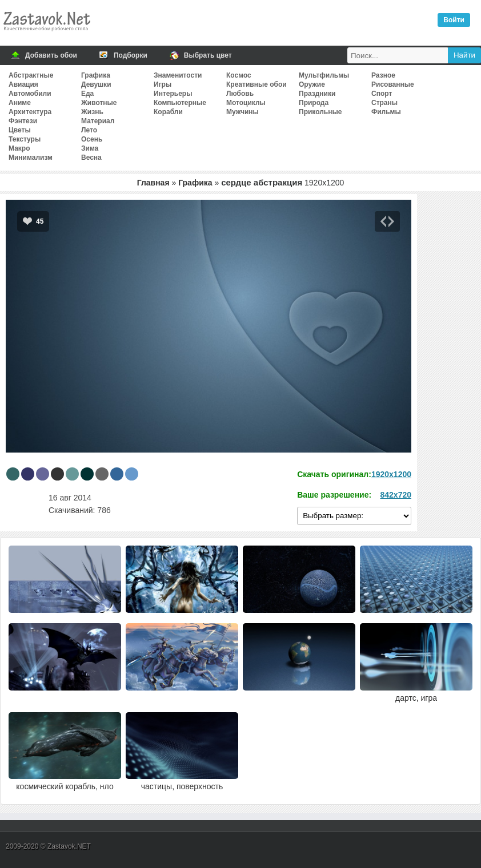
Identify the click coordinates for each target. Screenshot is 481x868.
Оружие (312, 84)
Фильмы (386, 112)
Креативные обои (256, 84)
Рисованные (393, 84)
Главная (153, 183)
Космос (239, 75)
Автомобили (30, 94)
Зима (90, 148)
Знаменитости (178, 75)
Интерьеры (173, 94)
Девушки (96, 84)
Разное (383, 75)
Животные (99, 103)
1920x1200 (391, 474)
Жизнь (92, 112)
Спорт (382, 94)
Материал (98, 121)
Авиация (23, 84)
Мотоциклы (246, 103)
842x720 (396, 495)
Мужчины (242, 112)
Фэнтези (23, 121)
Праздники (317, 94)
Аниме (20, 103)
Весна (91, 158)
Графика (96, 75)
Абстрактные (31, 75)
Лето (89, 130)
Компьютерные (180, 103)
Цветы (20, 130)
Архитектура (30, 112)
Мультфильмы (324, 75)
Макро (19, 148)
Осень (92, 139)
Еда (87, 94)
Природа (314, 103)
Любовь (240, 94)
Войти (454, 20)
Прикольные (320, 112)
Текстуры (25, 139)
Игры (163, 84)
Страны (384, 103)
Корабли (168, 112)
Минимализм (31, 158)
